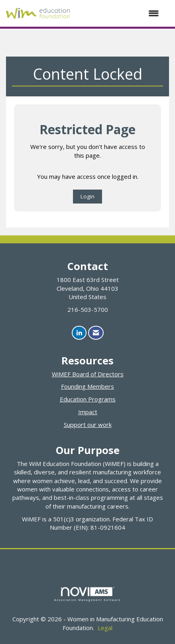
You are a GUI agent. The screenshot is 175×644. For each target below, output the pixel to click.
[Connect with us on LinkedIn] (79, 333)
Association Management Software (87, 594)
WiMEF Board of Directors (88, 374)
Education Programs (88, 399)
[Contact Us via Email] (96, 333)
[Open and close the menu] (118, 13)
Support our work (88, 425)
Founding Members (87, 386)
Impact (88, 412)
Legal (105, 628)
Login (87, 196)
